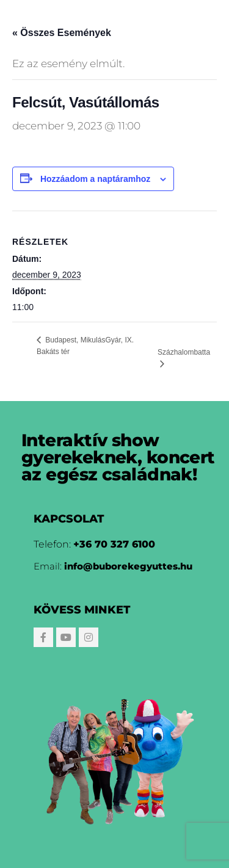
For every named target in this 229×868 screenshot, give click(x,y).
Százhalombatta (184, 352)
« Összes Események (62, 33)
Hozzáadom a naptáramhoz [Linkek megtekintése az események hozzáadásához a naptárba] (95, 179)
